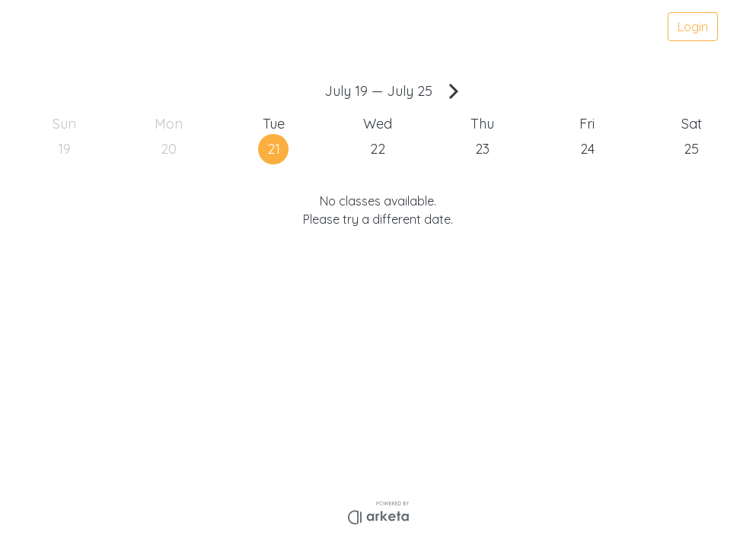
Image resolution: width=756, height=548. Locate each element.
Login (693, 27)
